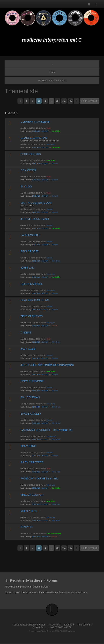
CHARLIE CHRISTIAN (34, 138)
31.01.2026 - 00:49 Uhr (40, 407)
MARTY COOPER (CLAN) (36, 203)
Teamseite (69, 625)
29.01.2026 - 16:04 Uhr (40, 456)
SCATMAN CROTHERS (35, 300)
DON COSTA (28, 170)
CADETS (26, 332)
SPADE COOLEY (31, 414)
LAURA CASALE (30, 235)
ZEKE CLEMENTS (32, 316)
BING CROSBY (30, 251)
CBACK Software (68, 631)
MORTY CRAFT (30, 511)
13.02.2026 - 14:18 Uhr (40, 245)
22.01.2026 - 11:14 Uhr (40, 521)
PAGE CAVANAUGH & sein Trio (39, 479)
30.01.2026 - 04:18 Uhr (40, 423)
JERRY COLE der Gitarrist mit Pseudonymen (47, 365)
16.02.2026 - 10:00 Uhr (40, 180)
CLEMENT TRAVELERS (35, 122)
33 (58, 101)
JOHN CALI (27, 268)
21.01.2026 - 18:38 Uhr (40, 537)
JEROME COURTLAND (35, 219)
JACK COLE (28, 349)
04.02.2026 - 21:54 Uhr (40, 310)
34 (64, 101)
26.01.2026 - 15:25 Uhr (40, 472)
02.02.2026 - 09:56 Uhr (40, 326)
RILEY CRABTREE (32, 462)
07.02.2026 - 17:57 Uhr (40, 277)
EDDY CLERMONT (32, 381)
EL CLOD (26, 186)
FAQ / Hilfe (55, 625)
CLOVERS (27, 527)
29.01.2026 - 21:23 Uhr (40, 439)
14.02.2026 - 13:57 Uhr (40, 196)
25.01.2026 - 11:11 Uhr (40, 488)
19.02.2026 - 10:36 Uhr (40, 131)
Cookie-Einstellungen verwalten (29, 625)
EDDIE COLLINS (31, 154)
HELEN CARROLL (32, 284)
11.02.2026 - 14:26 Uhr (40, 261)
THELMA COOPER (32, 495)
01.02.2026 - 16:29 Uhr (40, 342)
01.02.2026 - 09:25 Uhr (40, 374)
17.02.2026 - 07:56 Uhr (40, 164)
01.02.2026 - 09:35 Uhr (40, 358)
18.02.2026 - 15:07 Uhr (40, 147)
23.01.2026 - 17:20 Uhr (40, 504)
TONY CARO (28, 446)
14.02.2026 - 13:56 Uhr (40, 212)
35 (70, 101)
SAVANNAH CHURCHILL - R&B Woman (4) (46, 430)
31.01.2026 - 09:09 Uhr (40, 391)
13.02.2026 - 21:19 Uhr (40, 228)
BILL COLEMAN (30, 397)
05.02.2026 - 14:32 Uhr (40, 293)
